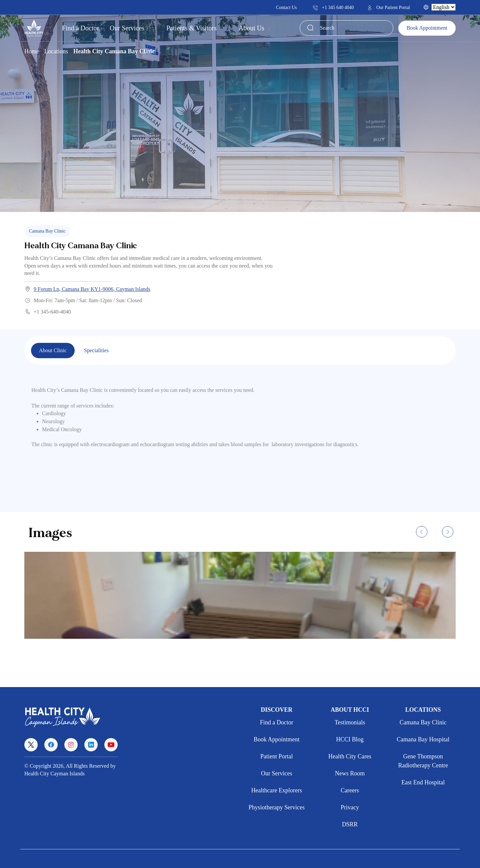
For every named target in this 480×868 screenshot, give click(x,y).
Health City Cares (350, 756)
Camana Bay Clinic (423, 722)
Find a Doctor (80, 28)
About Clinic (53, 350)
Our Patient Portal (388, 7)
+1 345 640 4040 (333, 7)
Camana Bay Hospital (423, 739)
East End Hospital (423, 782)
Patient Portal (277, 756)
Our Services (128, 28)
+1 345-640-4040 (48, 312)
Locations (56, 51)
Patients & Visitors (192, 28)
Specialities (96, 350)
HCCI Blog (350, 739)
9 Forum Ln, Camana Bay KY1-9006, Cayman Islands (87, 289)
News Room (350, 773)
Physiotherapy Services (277, 807)
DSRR (350, 824)
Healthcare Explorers (277, 790)
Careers (350, 790)
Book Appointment (427, 28)
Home (32, 51)
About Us (252, 28)
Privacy (350, 807)
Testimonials (350, 722)
